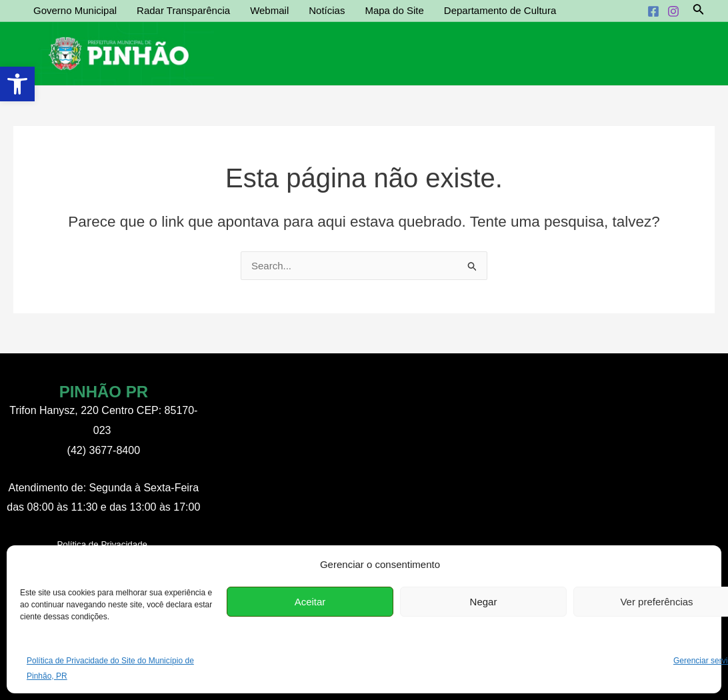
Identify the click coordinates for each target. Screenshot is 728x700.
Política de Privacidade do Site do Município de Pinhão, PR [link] (110, 668)
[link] (17, 84)
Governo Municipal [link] (75, 10)
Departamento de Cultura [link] (500, 10)
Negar (484, 602)
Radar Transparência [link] (183, 10)
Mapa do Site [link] (394, 10)
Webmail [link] (269, 10)
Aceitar (310, 602)
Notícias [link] (327, 10)
